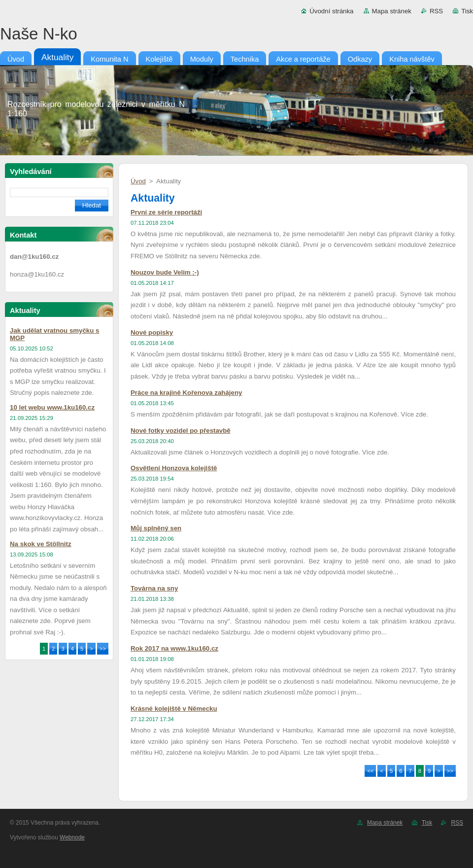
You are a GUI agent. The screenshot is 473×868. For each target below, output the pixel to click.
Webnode (72, 837)
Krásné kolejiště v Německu (174, 709)
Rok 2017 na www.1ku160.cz (174, 648)
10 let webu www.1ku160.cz (52, 407)
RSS (436, 11)
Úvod (138, 181)
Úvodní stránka (331, 11)
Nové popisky (152, 332)
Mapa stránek (392, 11)
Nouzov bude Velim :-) (165, 272)
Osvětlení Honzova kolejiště (174, 468)
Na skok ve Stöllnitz (41, 544)
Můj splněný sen (156, 528)
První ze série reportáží (166, 212)
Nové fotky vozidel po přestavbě (181, 431)
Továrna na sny (154, 588)
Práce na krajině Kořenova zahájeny (186, 393)
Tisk (467, 11)
